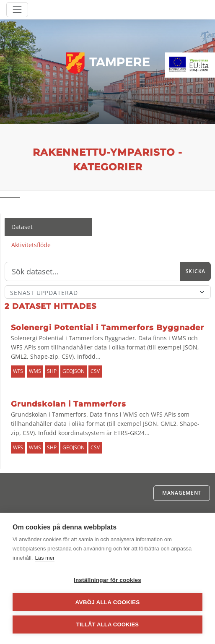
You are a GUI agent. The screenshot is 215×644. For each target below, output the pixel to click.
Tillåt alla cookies (107, 624)
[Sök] (93, 271)
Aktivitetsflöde (31, 245)
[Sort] (108, 292)
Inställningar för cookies (107, 580)
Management (182, 493)
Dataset (22, 227)
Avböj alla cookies (108, 602)
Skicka (196, 271)
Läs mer (45, 558)
